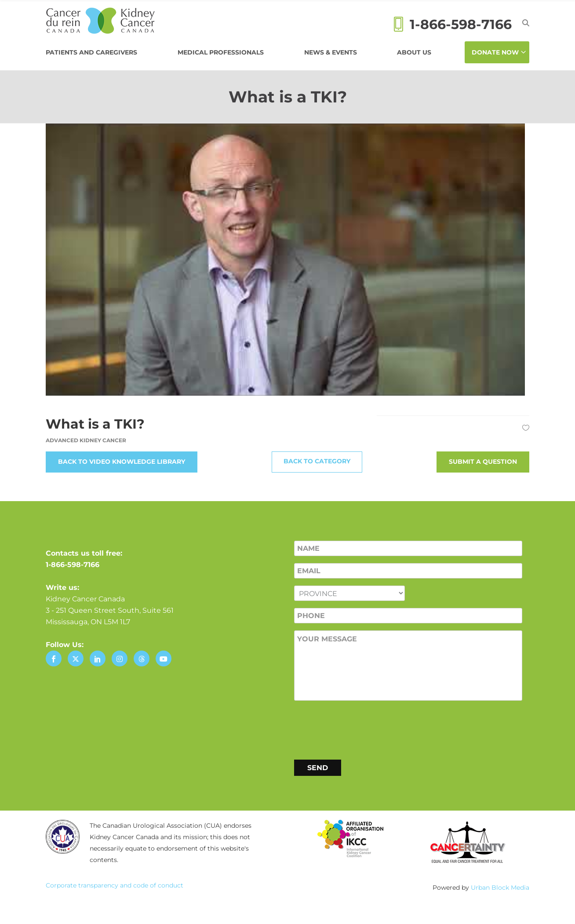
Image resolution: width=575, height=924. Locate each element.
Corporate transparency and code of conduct (115, 885)
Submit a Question (483, 462)
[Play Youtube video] (287, 260)
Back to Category (317, 461)
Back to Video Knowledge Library (122, 462)
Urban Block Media (500, 888)
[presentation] (361, 728)
